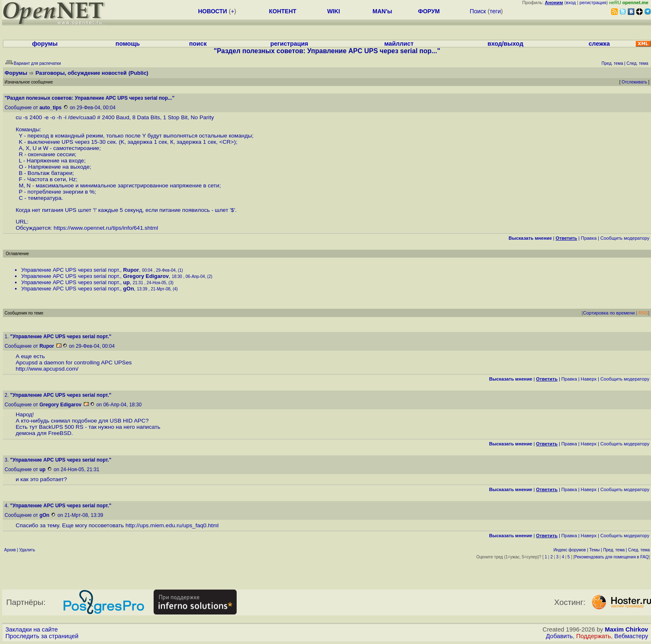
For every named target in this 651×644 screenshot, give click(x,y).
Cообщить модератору (625, 238)
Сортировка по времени (609, 313)
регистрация (593, 2)
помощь (128, 44)
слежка (599, 44)
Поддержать (594, 636)
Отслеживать (634, 82)
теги (495, 11)
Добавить (559, 636)
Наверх (589, 379)
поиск (198, 44)
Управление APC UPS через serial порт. (71, 270)
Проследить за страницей (42, 636)
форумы (45, 44)
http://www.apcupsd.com (46, 369)
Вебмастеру (631, 636)
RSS (643, 313)
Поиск (478, 11)
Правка (589, 238)
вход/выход (505, 44)
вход (571, 2)
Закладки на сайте (32, 629)
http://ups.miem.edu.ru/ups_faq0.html (172, 525)
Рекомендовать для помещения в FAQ (612, 557)
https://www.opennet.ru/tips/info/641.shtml (106, 228)
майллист (399, 44)
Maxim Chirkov (627, 629)
